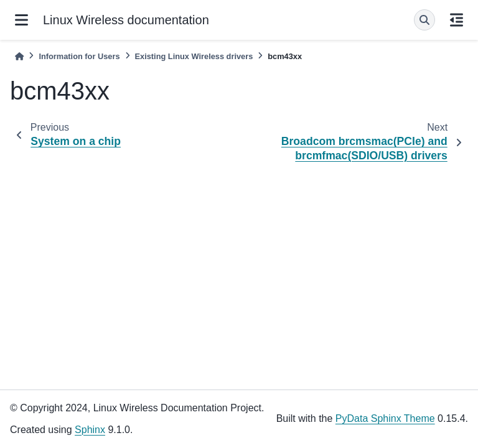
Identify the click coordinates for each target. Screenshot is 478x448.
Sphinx (90, 430)
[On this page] (457, 20)
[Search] (424, 20)
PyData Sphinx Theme (385, 418)
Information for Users (79, 56)
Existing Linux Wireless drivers (194, 56)
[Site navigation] (21, 20)
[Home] (19, 56)
